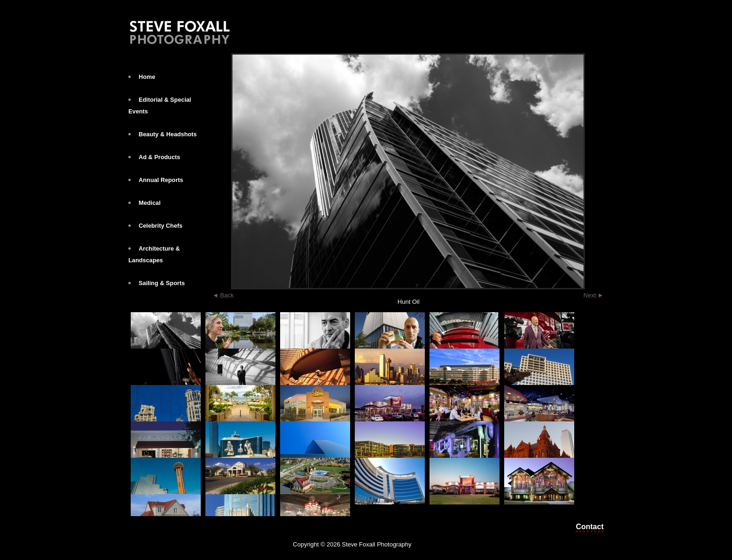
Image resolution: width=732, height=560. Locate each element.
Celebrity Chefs (161, 226)
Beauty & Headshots (168, 134)
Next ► (594, 295)
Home (147, 77)
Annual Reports (161, 180)
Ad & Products (159, 157)
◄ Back (223, 295)
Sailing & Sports (162, 283)
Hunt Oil (409, 302)
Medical (150, 203)
